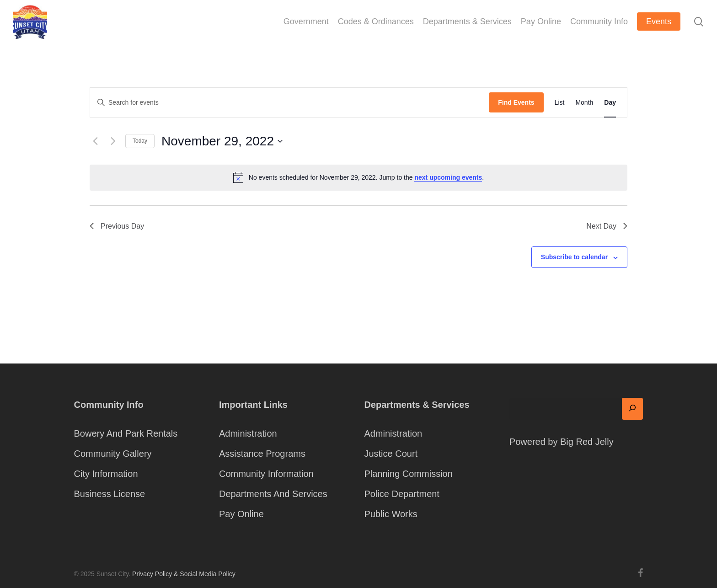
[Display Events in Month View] (584, 102)
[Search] (632, 409)
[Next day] (113, 141)
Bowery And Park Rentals (126, 433)
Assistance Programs (262, 454)
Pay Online (241, 514)
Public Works (391, 514)
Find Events (516, 102)
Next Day (607, 226)
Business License (110, 494)
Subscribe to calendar (574, 257)
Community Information (266, 474)
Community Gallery (113, 454)
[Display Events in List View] (560, 102)
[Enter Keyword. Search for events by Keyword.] (289, 103)
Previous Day (117, 226)
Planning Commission (408, 474)
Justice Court (391, 454)
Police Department (402, 494)
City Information (106, 474)
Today (140, 141)
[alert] (358, 177)
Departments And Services (273, 494)
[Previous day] (95, 141)
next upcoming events (448, 177)
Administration (248, 433)
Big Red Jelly (587, 442)
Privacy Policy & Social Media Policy (184, 574)
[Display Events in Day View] (610, 102)
